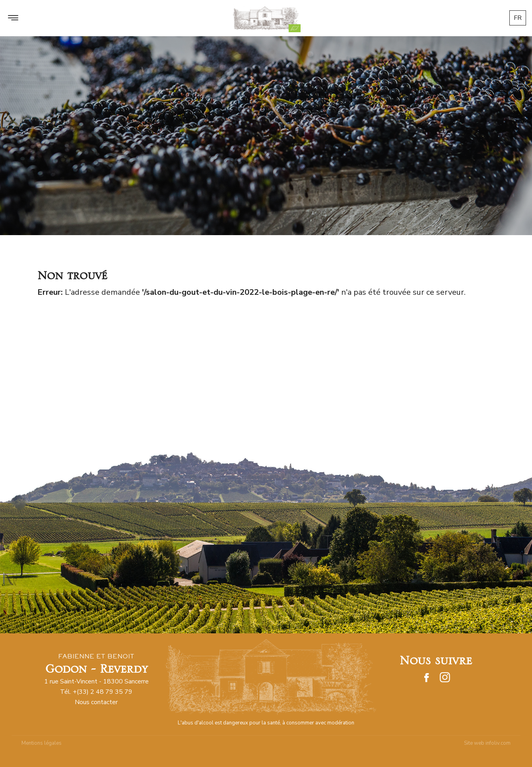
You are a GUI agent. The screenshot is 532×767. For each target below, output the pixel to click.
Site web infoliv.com (487, 743)
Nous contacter (96, 702)
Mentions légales (42, 743)
